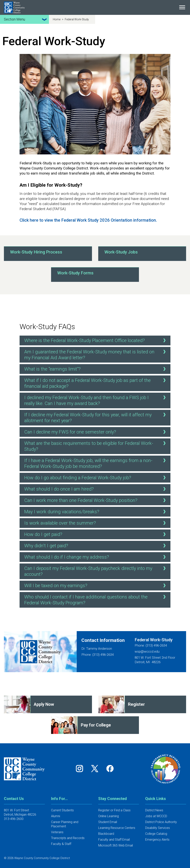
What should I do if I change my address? (96, 557)
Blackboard (106, 834)
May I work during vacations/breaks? (96, 511)
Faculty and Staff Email (114, 840)
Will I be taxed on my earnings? (96, 585)
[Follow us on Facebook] (110, 768)
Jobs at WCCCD (156, 816)
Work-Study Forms (75, 273)
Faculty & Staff (61, 844)
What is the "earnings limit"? (96, 369)
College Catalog (156, 834)
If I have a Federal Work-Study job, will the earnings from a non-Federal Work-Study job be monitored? (96, 463)
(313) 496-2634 (156, 645)
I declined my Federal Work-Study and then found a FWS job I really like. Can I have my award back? (96, 400)
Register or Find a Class (114, 810)
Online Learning (109, 816)
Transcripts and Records (68, 838)
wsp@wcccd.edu (147, 651)
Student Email (108, 822)
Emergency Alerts (157, 840)
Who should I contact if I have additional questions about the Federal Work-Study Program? (96, 600)
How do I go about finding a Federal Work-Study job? (96, 477)
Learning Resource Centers (117, 828)
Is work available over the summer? (96, 523)
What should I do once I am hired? (96, 489)
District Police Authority (161, 822)
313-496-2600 (14, 819)
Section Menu (26, 19)
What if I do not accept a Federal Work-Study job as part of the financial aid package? (96, 383)
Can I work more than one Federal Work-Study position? (96, 500)
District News (154, 810)
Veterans (57, 832)
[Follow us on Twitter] (96, 768)
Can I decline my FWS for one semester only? (96, 432)
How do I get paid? (96, 534)
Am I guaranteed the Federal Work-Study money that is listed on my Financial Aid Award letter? (96, 354)
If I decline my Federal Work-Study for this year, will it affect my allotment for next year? (96, 417)
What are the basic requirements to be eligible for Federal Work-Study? (96, 446)
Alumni (56, 816)
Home (57, 19)
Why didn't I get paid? (96, 546)
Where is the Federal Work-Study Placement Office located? (96, 340)
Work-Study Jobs (121, 252)
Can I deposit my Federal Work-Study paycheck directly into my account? (96, 571)
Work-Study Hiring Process (36, 252)
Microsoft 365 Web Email (116, 845)
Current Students (62, 810)
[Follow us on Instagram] (81, 768)
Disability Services (158, 828)
